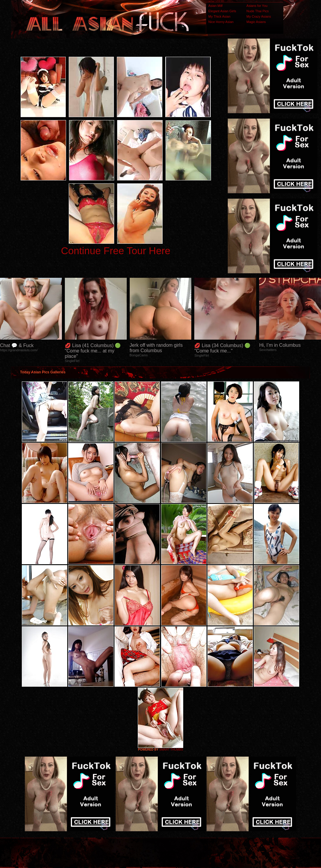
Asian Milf (215, 6)
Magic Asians (256, 22)
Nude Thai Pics (258, 11)
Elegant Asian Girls (222, 11)
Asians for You (257, 6)
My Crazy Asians (259, 16)
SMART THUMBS (171, 750)
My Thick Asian (219, 16)
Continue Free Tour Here (116, 251)
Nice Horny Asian (221, 22)
